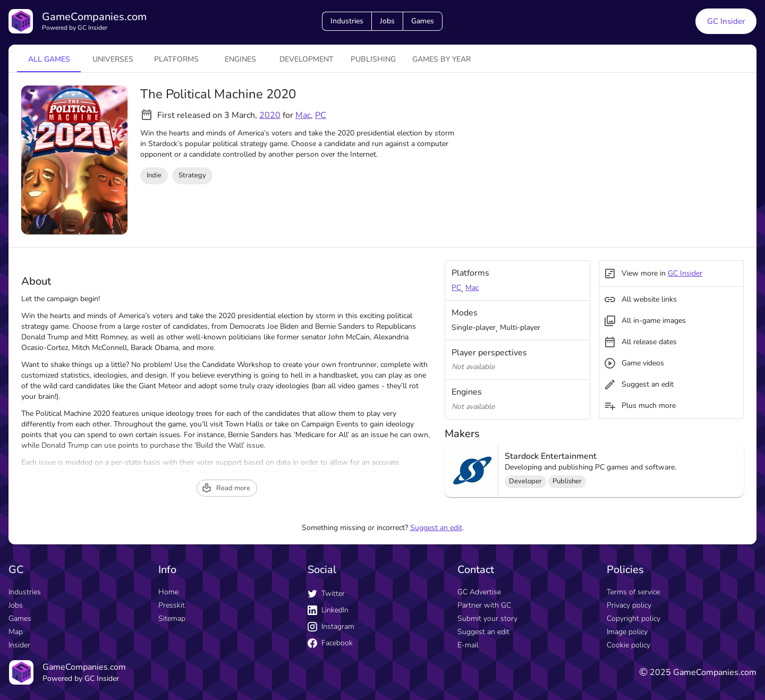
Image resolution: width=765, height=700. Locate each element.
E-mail (468, 645)
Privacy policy (629, 605)
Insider (19, 645)
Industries (347, 21)
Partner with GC (484, 605)
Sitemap (172, 618)
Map (16, 632)
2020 (270, 115)
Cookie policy (628, 645)
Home (168, 592)
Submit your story (487, 618)
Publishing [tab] (373, 59)
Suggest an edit (436, 528)
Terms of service (633, 592)
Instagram (331, 626)
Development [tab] (307, 59)
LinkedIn (328, 610)
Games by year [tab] (441, 59)
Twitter (326, 594)
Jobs (387, 21)
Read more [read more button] (226, 488)
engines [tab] (240, 59)
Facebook (330, 643)
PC (321, 115)
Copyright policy (634, 618)
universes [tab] (113, 59)
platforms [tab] (176, 59)
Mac (303, 115)
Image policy (627, 632)
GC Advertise (479, 592)
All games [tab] (49, 59)
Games (423, 21)
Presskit (172, 605)
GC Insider (685, 273)
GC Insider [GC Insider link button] (726, 21)
